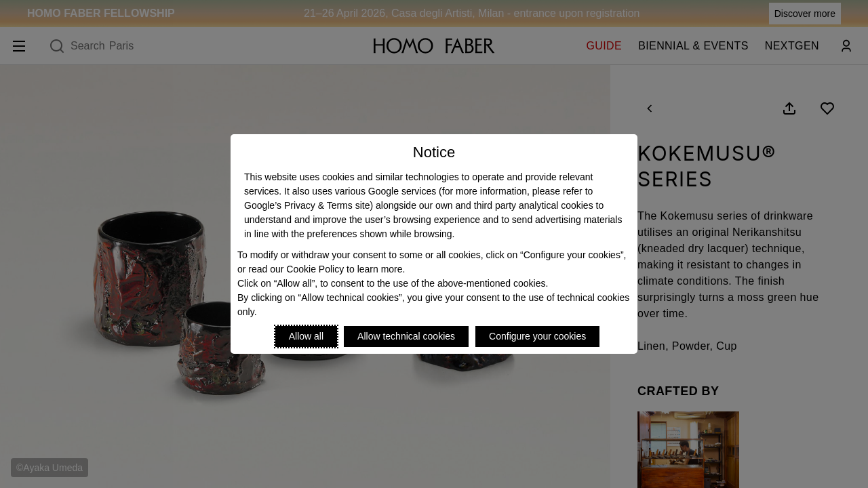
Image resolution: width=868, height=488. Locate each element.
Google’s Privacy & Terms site (307, 205)
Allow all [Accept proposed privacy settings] (306, 336)
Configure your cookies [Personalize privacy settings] (537, 336)
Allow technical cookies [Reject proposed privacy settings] (406, 336)
